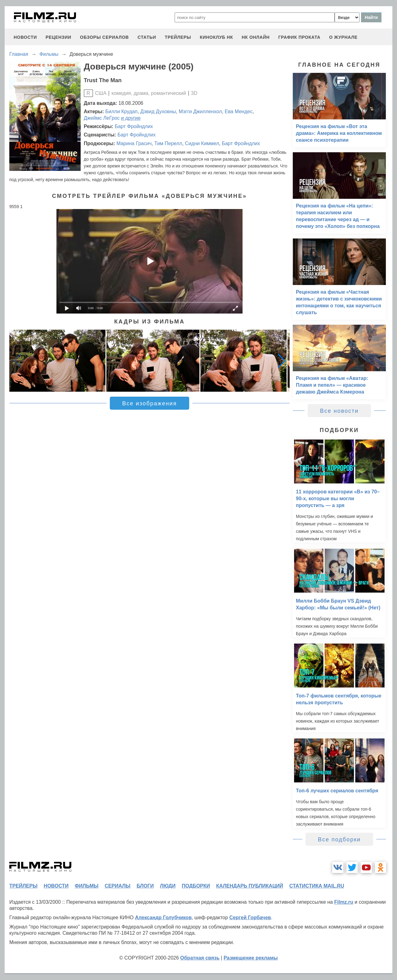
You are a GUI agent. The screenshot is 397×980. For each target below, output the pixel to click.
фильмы (87, 886)
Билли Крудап (122, 111)
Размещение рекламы (251, 958)
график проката (299, 37)
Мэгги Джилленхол (200, 111)
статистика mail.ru (317, 886)
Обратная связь (200, 958)
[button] (282, 361)
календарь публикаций (250, 886)
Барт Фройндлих (134, 126)
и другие (131, 118)
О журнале (343, 37)
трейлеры (178, 37)
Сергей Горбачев (250, 918)
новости (25, 37)
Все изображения (149, 403)
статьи (147, 37)
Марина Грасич (134, 143)
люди (168, 886)
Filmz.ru (343, 902)
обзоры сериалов (105, 37)
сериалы (117, 886)
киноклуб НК (216, 37)
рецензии (58, 37)
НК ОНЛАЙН (256, 37)
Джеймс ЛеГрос (102, 118)
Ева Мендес (239, 111)
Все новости (339, 411)
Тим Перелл (168, 143)
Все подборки (339, 840)
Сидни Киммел (202, 143)
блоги (145, 886)
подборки (196, 886)
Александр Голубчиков (163, 918)
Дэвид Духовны (158, 111)
